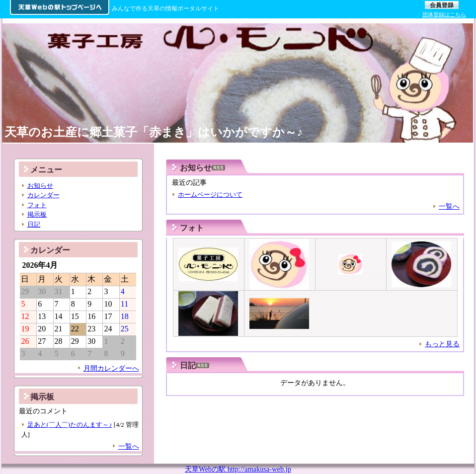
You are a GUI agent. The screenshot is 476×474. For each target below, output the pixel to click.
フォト (192, 228)
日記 (34, 224)
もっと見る (442, 344)
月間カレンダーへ (111, 368)
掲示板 (37, 214)
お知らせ (40, 186)
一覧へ (449, 206)
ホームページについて (210, 195)
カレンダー (43, 195)
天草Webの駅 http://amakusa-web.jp (238, 469)
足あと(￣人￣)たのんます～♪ (70, 425)
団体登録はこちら (444, 14)
